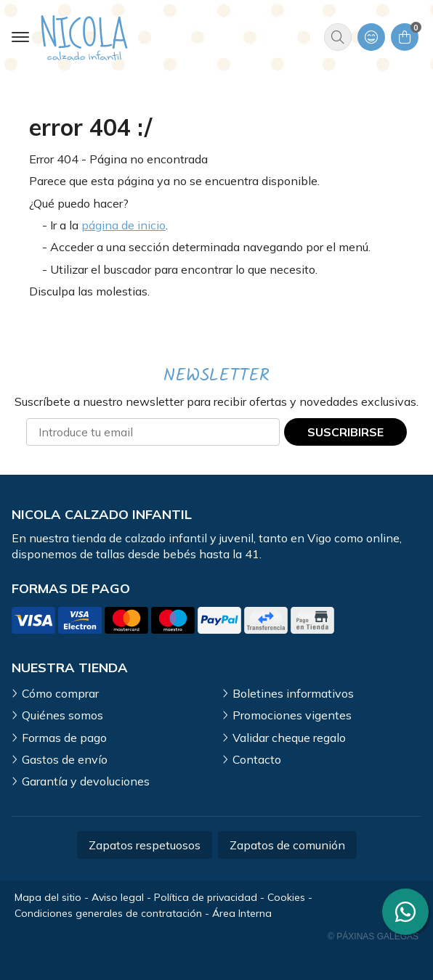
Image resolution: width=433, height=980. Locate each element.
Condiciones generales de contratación (108, 913)
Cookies (286, 897)
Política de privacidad (206, 897)
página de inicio (124, 225)
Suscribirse (345, 432)
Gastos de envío (65, 759)
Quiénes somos (62, 715)
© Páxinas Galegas (373, 936)
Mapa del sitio (48, 897)
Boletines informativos (293, 693)
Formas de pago (64, 738)
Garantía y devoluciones (86, 781)
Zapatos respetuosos (145, 845)
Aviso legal (118, 897)
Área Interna (242, 913)
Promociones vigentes (292, 715)
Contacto (257, 759)
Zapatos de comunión (287, 845)
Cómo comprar (60, 693)
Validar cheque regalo (289, 738)
